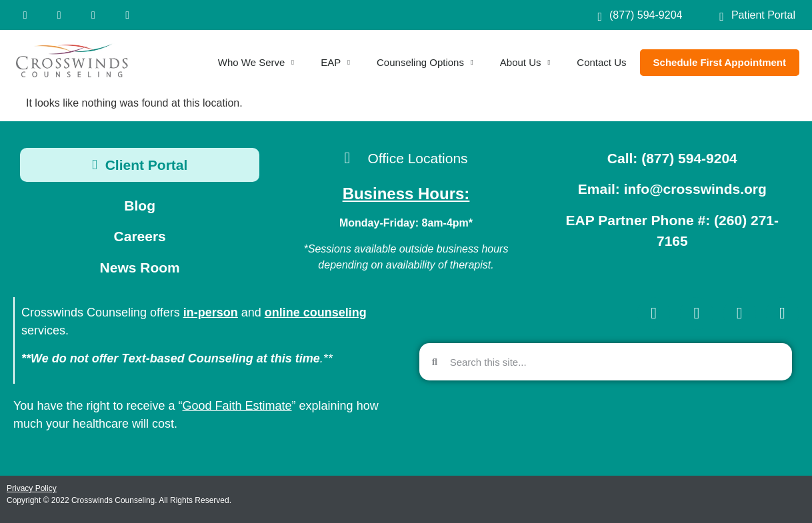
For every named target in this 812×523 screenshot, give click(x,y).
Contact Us (601, 62)
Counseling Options (425, 63)
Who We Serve (256, 63)
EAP (335, 63)
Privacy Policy (32, 488)
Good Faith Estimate (237, 406)
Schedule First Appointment (720, 62)
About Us (525, 63)
